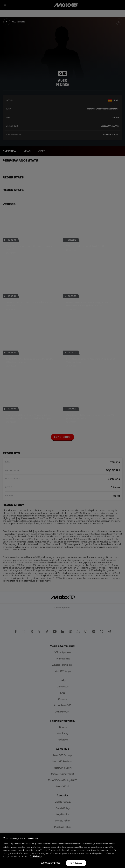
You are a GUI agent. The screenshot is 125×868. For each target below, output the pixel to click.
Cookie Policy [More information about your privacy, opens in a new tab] (36, 857)
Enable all (76, 863)
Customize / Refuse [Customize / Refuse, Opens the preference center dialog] (50, 863)
